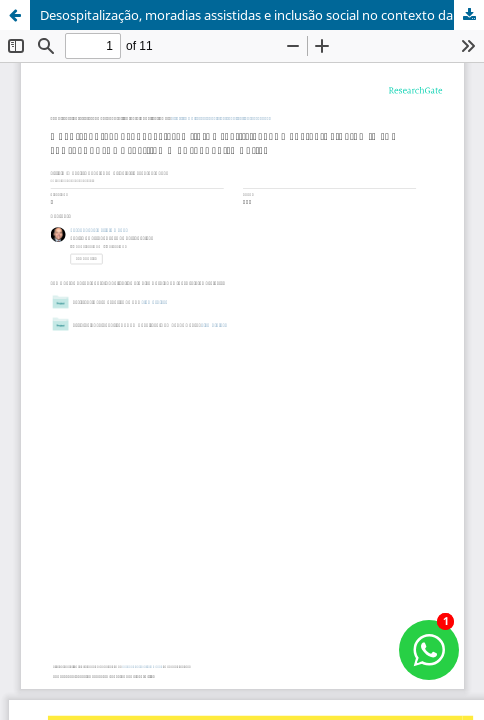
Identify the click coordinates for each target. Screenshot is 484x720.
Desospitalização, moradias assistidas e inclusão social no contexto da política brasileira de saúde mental (262, 15)
